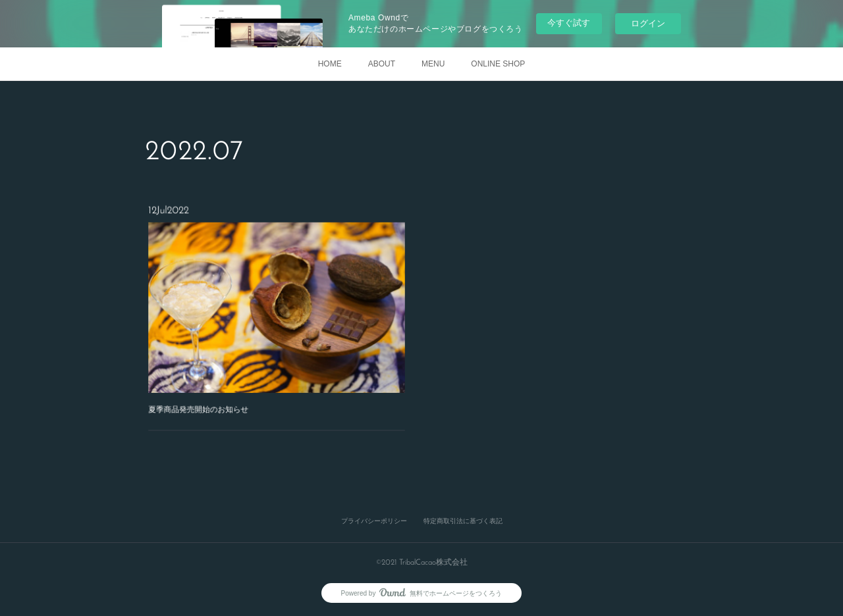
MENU (433, 64)
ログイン (648, 23)
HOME (330, 64)
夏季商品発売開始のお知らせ (211, 393)
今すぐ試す (569, 23)
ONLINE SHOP (498, 64)
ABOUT (382, 64)
